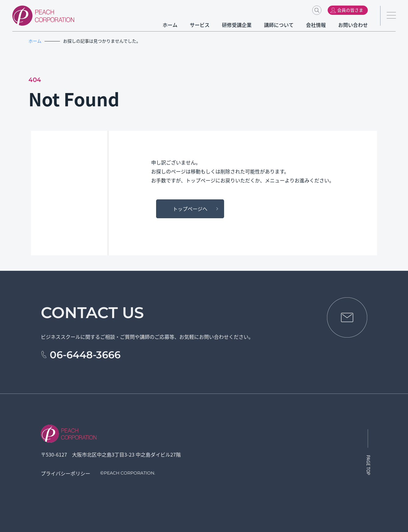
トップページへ (190, 209)
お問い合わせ (353, 25)
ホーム (170, 25)
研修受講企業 (237, 25)
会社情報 (316, 25)
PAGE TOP (368, 465)
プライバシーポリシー (66, 473)
